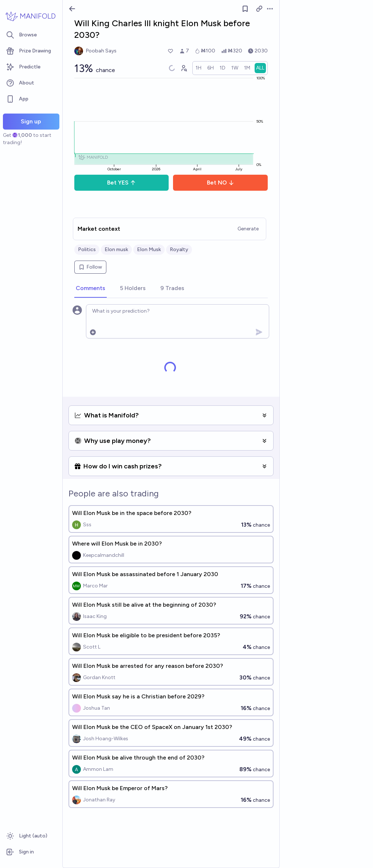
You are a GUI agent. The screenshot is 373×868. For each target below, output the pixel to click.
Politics (87, 249)
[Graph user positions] (184, 68)
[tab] (91, 289)
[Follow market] (245, 9)
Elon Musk (149, 249)
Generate (248, 229)
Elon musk (116, 249)
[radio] (199, 68)
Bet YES (121, 183)
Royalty (179, 249)
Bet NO (221, 183)
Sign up (31, 121)
